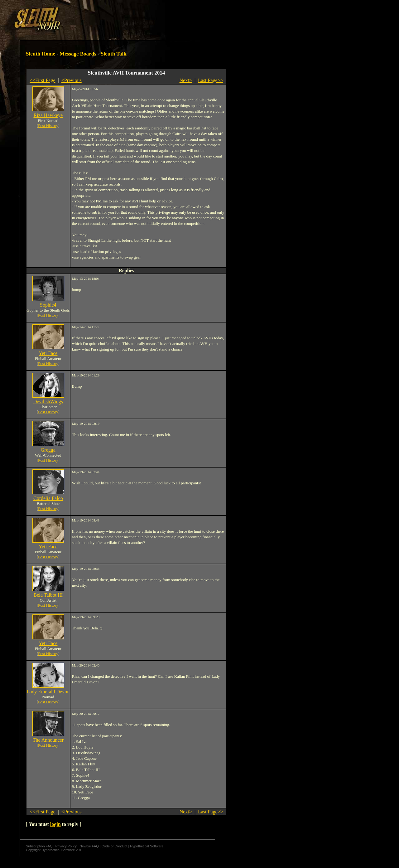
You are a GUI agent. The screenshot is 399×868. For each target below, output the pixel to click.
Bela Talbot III (48, 595)
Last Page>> (211, 80)
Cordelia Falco (48, 498)
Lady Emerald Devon (48, 692)
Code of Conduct (115, 846)
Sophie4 (48, 305)
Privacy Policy (66, 846)
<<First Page (43, 80)
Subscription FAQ (39, 846)
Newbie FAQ (89, 846)
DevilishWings (48, 402)
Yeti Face (48, 353)
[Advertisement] (108, 17)
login (55, 824)
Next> (186, 80)
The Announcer (48, 740)
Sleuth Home (41, 54)
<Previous (72, 80)
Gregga (48, 450)
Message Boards (78, 54)
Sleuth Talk (114, 54)
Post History (48, 126)
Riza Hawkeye (48, 115)
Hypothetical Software (147, 846)
